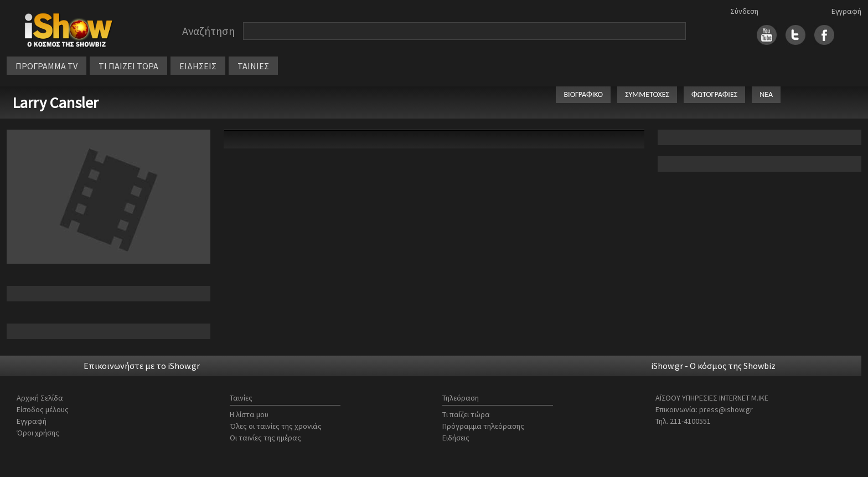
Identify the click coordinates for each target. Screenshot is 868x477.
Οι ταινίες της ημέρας (265, 438)
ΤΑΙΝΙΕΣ (253, 66)
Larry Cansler (55, 102)
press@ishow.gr (726, 409)
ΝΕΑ (766, 94)
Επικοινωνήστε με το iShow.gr (142, 366)
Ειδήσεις (456, 438)
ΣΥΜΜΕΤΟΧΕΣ (647, 94)
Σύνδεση (744, 11)
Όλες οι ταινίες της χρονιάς (276, 426)
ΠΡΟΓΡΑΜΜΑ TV (46, 66)
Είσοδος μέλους (43, 409)
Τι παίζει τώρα (466, 414)
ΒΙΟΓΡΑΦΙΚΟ (583, 94)
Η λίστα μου (249, 414)
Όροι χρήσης (38, 433)
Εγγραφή (846, 11)
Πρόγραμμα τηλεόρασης (483, 426)
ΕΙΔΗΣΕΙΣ (198, 66)
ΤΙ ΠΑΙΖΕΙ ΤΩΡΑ (128, 66)
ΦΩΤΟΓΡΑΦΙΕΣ (714, 94)
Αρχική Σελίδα (40, 398)
